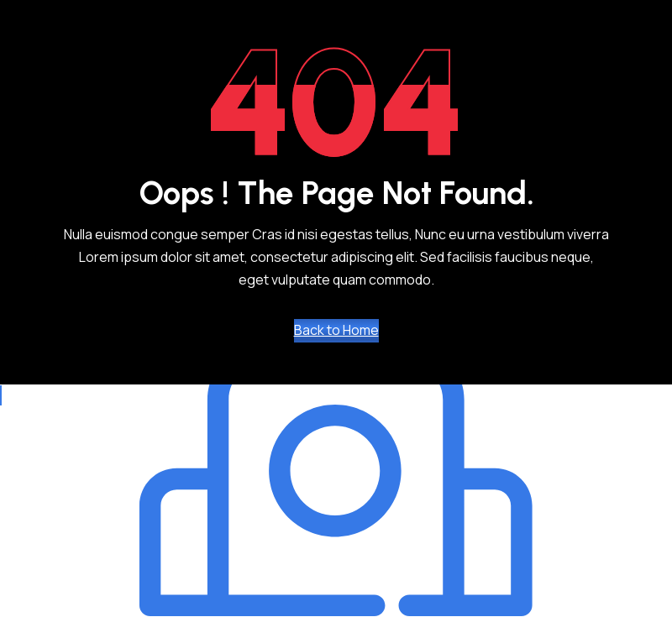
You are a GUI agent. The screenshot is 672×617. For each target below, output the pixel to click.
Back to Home (336, 330)
